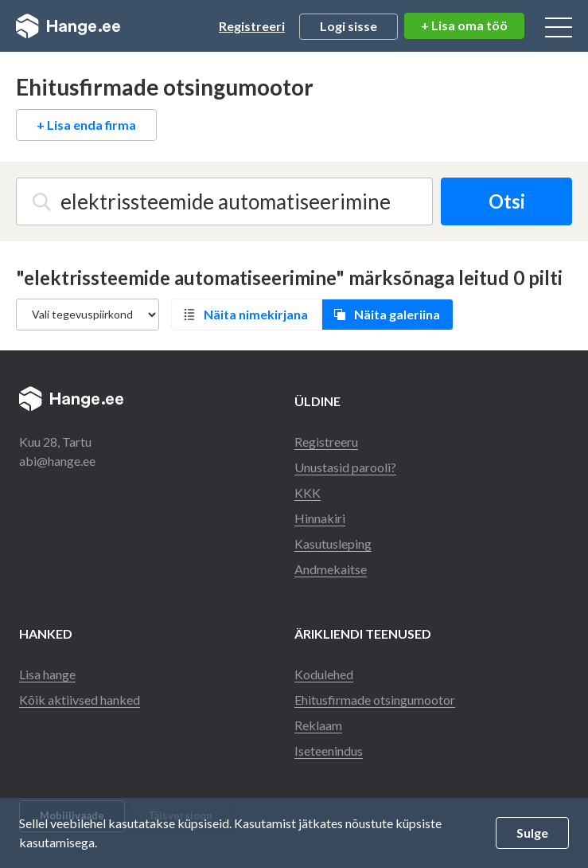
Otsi (507, 201)
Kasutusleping (333, 543)
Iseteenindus (329, 751)
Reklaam (318, 725)
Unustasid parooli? (345, 467)
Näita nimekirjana (256, 314)
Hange (68, 26)
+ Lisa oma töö (464, 25)
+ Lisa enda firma (86, 125)
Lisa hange (47, 674)
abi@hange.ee (57, 461)
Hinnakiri (320, 518)
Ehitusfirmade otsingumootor (375, 700)
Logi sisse (349, 26)
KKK (308, 493)
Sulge (532, 833)
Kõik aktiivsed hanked (80, 700)
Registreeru (326, 442)
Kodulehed (324, 674)
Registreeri (252, 26)
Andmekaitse (331, 569)
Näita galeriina (397, 314)
